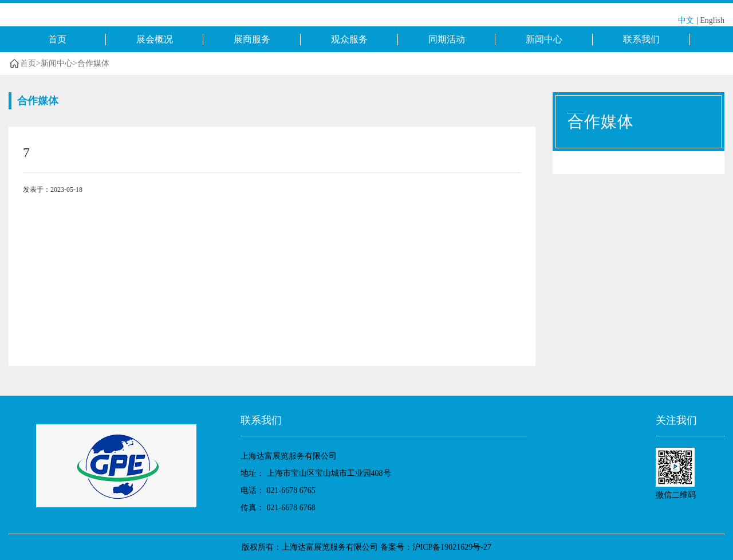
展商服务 (252, 39)
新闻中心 (544, 39)
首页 (57, 39)
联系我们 (641, 39)
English (712, 20)
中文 (686, 20)
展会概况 (155, 39)
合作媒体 (93, 63)
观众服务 (349, 39)
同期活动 (447, 39)
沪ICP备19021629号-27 (452, 547)
